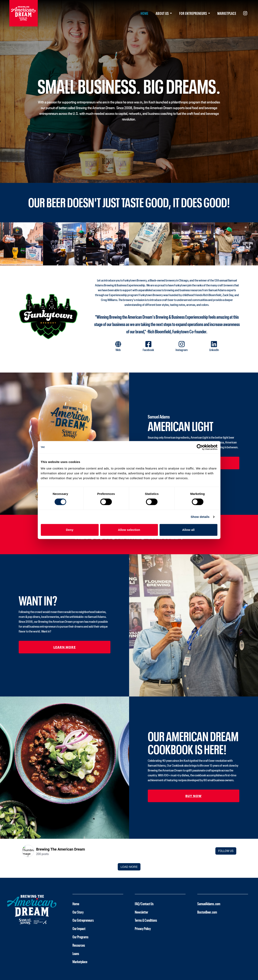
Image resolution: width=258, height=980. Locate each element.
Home (145, 13)
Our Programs (80, 937)
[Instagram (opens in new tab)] (243, 13)
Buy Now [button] (193, 796)
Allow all (188, 530)
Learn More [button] (65, 647)
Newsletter (141, 912)
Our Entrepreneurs (83, 920)
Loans (76, 953)
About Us (162, 13)
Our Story (78, 912)
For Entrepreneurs (193, 13)
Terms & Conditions (146, 920)
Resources (79, 945)
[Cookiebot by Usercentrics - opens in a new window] (200, 447)
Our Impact (79, 928)
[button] (118, 348)
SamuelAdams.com (209, 904)
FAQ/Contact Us (144, 904)
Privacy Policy (143, 928)
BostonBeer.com (207, 912)
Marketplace (227, 13)
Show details (200, 517)
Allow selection (129, 530)
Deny (70, 530)
